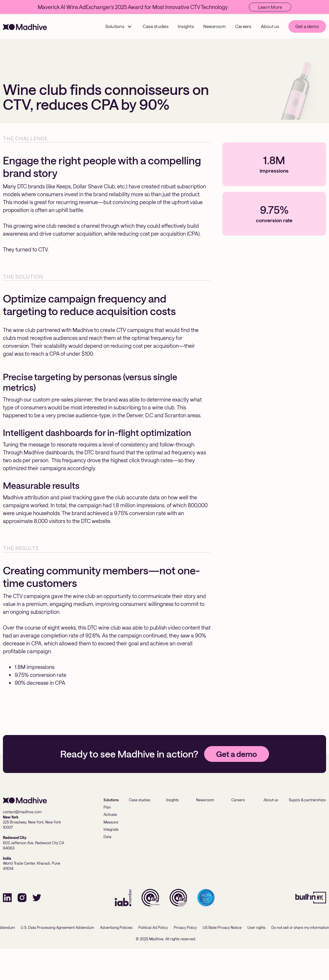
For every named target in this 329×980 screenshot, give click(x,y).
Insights (186, 26)
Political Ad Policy (153, 927)
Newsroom (215, 26)
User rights (256, 927)
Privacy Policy (185, 927)
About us (270, 26)
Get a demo (307, 26)
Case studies (156, 26)
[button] (119, 26)
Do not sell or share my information (300, 927)
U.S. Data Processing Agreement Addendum (57, 927)
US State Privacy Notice (222, 927)
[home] (25, 26)
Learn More (270, 7)
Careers (243, 26)
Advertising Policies (116, 927)
